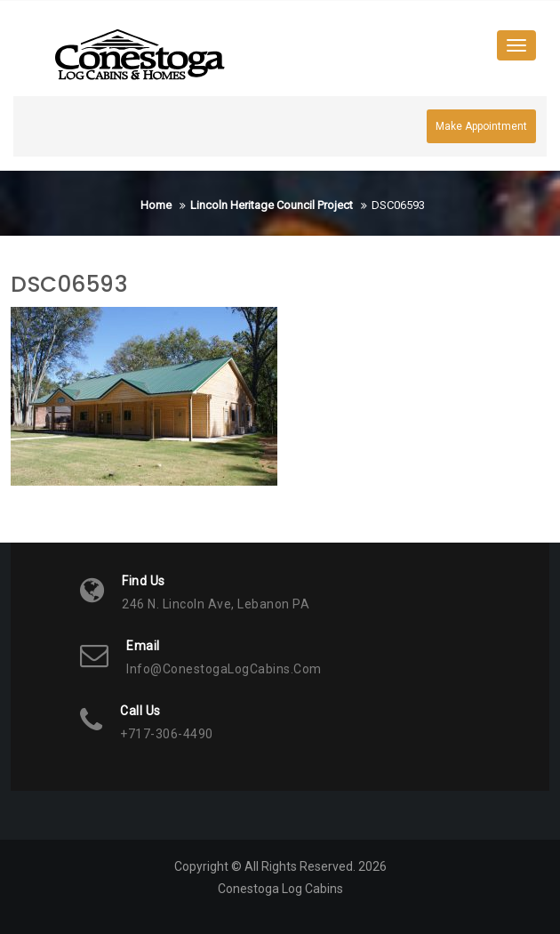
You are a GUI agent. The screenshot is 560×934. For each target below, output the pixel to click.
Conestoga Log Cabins (280, 889)
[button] (140, 55)
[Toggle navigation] (516, 45)
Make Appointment (481, 126)
